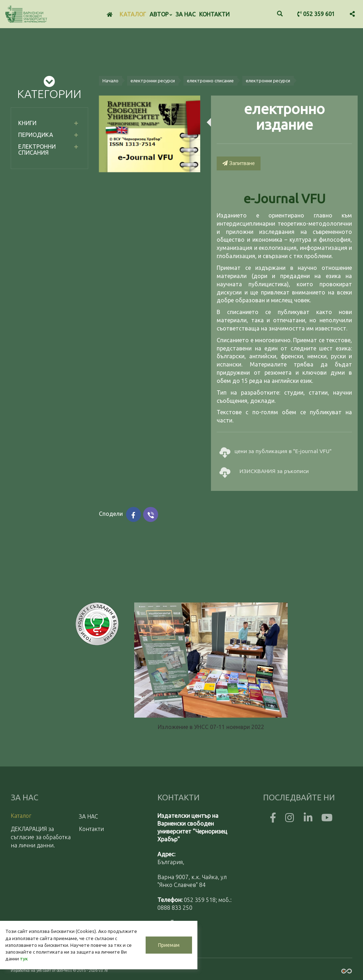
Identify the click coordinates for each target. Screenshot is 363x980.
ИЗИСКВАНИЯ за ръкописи (264, 471)
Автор (161, 14)
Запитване (239, 163)
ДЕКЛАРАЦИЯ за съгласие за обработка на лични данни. (41, 837)
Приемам (168, 945)
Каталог (133, 14)
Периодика (36, 135)
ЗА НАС (186, 14)
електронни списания (37, 150)
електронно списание (210, 81)
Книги (27, 123)
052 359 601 (316, 14)
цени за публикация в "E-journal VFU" (276, 451)
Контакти (214, 14)
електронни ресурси (153, 81)
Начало (110, 81)
